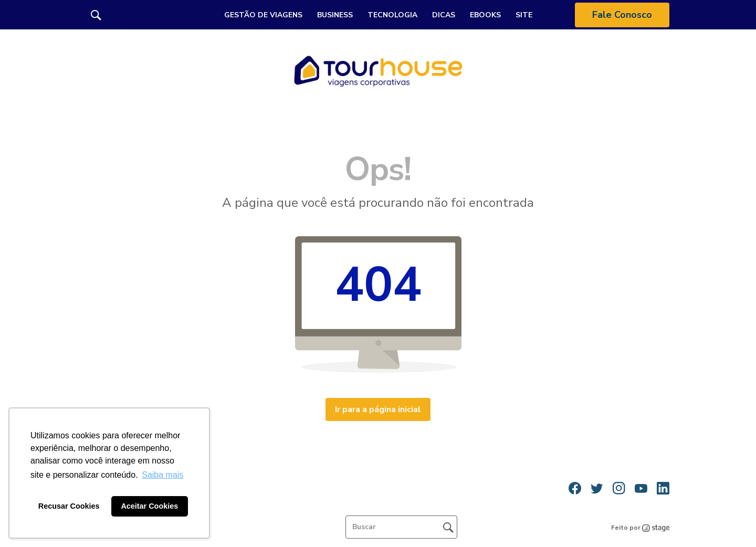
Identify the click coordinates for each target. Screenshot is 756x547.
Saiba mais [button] (162, 475)
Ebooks (485, 15)
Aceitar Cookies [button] (149, 506)
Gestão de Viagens (263, 15)
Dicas (444, 15)
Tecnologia (392, 15)
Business (335, 15)
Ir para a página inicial (378, 409)
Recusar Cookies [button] (69, 506)
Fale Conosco (622, 15)
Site (524, 15)
